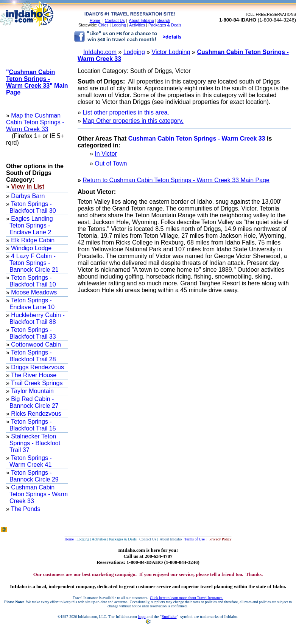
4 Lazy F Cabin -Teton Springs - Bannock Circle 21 (34, 263)
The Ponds (25, 509)
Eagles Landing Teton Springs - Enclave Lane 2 (31, 225)
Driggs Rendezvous (37, 367)
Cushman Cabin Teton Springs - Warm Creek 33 (39, 494)
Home (95, 20)
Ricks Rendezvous (35, 414)
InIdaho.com (100, 52)
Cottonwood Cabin (35, 344)
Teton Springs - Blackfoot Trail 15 (33, 425)
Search (164, 20)
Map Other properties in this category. (133, 121)
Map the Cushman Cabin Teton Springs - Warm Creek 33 (35, 122)
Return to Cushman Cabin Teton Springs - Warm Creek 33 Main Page (176, 180)
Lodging (119, 25)
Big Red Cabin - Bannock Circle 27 (34, 402)
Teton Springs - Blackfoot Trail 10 (33, 281)
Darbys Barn (27, 196)
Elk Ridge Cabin (32, 240)
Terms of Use (195, 539)
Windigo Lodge (30, 248)
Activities (137, 25)
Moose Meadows (33, 292)
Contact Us (115, 20)
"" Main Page (37, 82)
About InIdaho (142, 20)
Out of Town (111, 163)
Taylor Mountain (32, 391)
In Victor (106, 154)
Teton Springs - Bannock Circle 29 (34, 476)
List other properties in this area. (126, 112)
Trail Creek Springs (36, 383)
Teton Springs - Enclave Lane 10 (32, 304)
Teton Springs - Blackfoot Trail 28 (33, 356)
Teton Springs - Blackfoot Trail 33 (33, 333)
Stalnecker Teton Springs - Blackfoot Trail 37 (35, 443)
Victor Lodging (171, 52)
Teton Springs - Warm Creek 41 (31, 461)
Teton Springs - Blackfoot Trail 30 (33, 207)
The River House (33, 375)
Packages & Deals (165, 25)
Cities (104, 25)
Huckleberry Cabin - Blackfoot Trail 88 (37, 318)
